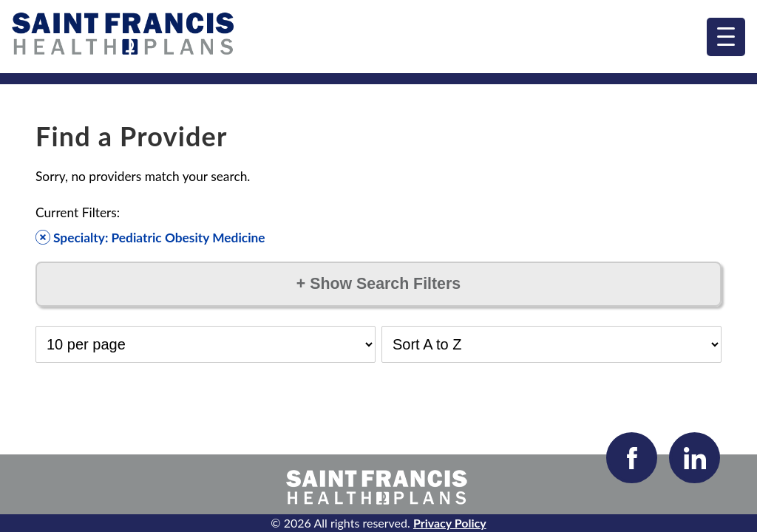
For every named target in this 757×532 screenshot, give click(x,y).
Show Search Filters (378, 284)
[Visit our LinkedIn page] (695, 458)
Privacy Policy (450, 523)
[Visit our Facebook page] (632, 458)
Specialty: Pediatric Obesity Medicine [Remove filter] (150, 238)
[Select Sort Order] (551, 344)
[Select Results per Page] (206, 344)
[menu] (726, 37)
